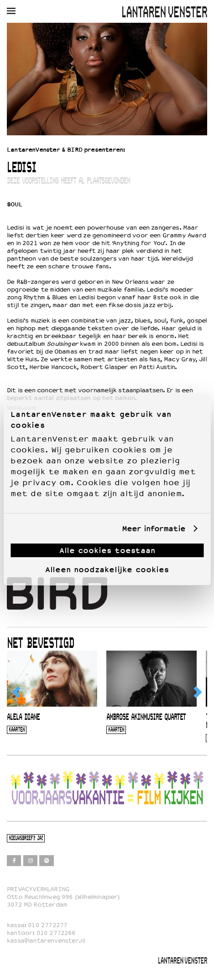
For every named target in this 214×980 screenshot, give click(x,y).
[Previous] (17, 692)
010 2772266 (56, 933)
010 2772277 (47, 925)
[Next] (197, 692)
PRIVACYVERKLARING (38, 889)
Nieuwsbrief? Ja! (26, 839)
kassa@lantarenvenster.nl (46, 941)
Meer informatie (154, 529)
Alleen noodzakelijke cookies (107, 570)
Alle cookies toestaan (107, 550)
